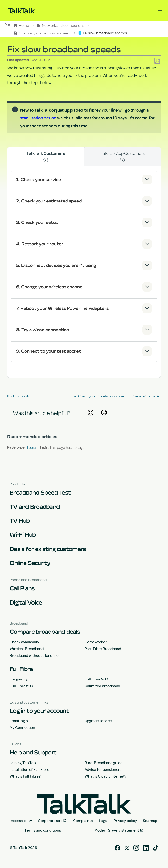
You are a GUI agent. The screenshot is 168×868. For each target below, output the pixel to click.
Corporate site (50, 821)
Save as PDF (157, 61)
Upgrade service (98, 721)
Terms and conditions (43, 830)
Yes (90, 418)
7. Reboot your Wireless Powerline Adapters (62, 308)
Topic (31, 447)
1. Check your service (39, 179)
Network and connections (61, 25)
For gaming (19, 679)
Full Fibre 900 (96, 679)
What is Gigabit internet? (106, 776)
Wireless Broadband (27, 649)
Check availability (24, 642)
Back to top (16, 396)
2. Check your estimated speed (49, 201)
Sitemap (150, 821)
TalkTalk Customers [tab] (46, 157)
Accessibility (21, 821)
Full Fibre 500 (21, 686)
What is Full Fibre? (25, 776)
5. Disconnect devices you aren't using (56, 265)
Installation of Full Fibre (29, 769)
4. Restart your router (40, 244)
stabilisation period (39, 118)
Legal (103, 821)
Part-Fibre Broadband (103, 649)
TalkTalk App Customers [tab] (122, 156)
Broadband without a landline (34, 655)
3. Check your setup (37, 222)
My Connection (22, 727)
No (104, 418)
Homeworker (96, 642)
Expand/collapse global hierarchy (7, 25)
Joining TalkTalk (23, 763)
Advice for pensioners (103, 769)
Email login (19, 721)
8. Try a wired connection (43, 330)
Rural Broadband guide (104, 763)
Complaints (83, 821)
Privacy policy (125, 821)
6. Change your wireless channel (50, 287)
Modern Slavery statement (117, 830)
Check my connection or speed (42, 33)
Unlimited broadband (102, 686)
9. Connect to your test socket (49, 351)
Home (22, 25)
